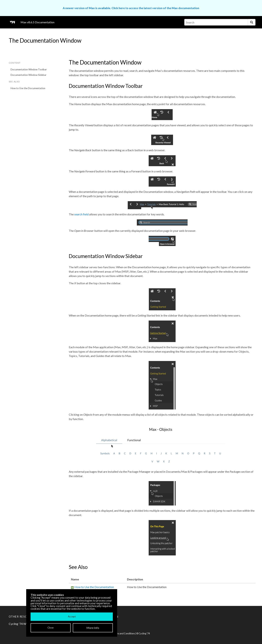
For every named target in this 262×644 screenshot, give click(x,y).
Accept (72, 616)
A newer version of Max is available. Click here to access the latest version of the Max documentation (131, 8)
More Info (93, 628)
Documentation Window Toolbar (29, 69)
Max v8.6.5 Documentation (37, 22)
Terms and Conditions (124, 633)
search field (81, 214)
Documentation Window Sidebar (28, 75)
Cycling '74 (144, 633)
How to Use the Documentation (28, 88)
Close (50, 628)
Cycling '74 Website (21, 624)
